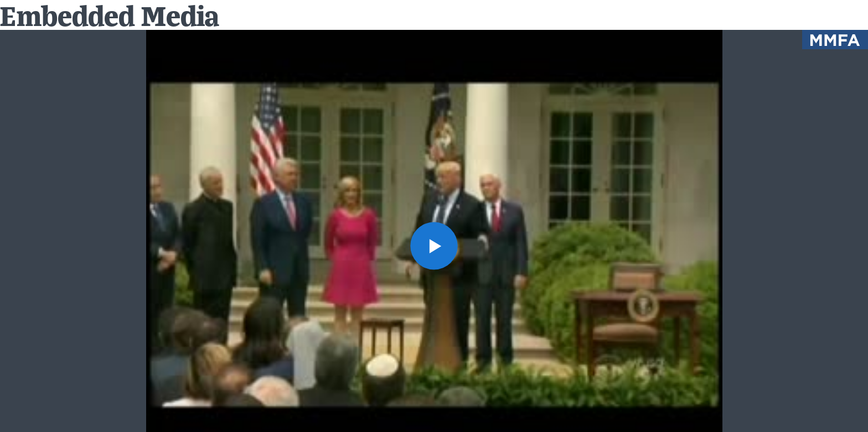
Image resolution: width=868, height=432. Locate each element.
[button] (434, 246)
